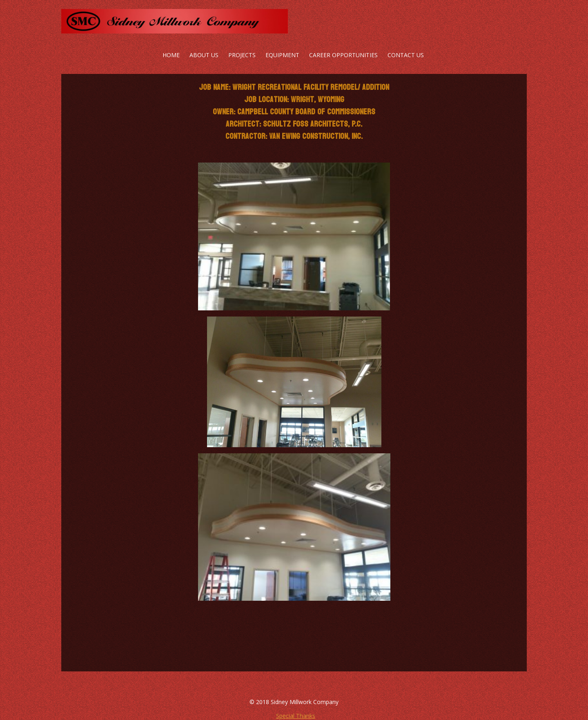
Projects (242, 55)
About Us (204, 55)
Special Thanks (296, 716)
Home (171, 55)
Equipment (282, 55)
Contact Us (406, 55)
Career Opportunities (343, 55)
